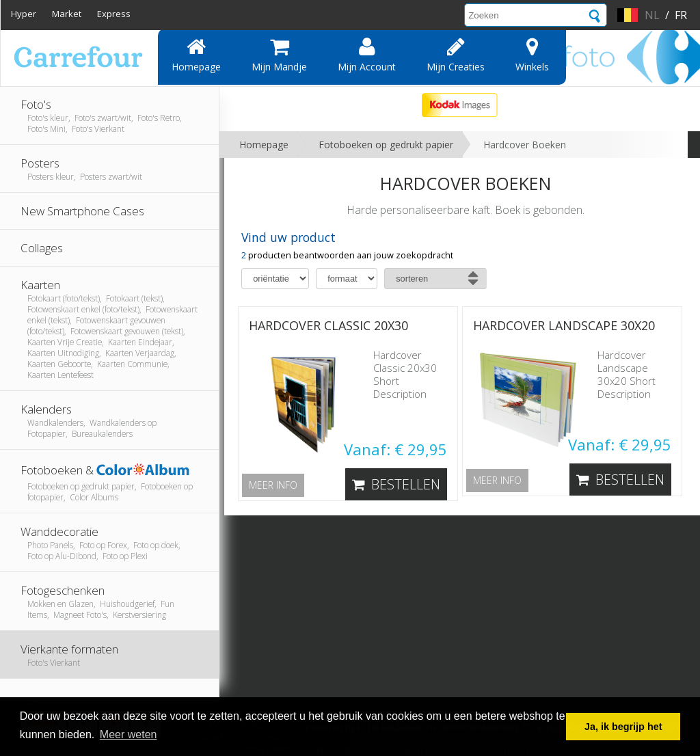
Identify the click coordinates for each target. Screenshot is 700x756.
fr (681, 15)
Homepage (196, 55)
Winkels (532, 55)
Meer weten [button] (129, 734)
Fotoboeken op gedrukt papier (386, 145)
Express (114, 14)
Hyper (24, 14)
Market (67, 14)
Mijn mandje (279, 55)
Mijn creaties (456, 55)
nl (652, 15)
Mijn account (367, 55)
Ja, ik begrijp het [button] (623, 727)
